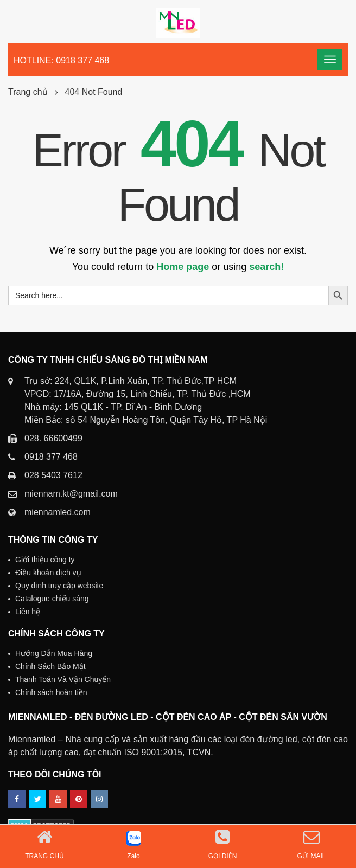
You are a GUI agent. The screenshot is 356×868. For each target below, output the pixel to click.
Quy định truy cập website (59, 586)
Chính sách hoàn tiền (51, 692)
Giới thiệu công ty (45, 560)
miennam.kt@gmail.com (71, 494)
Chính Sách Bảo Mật (50, 666)
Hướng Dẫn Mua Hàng (54, 653)
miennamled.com (58, 512)
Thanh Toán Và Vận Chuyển (63, 679)
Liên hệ (28, 612)
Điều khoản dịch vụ (48, 573)
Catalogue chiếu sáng (52, 599)
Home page (183, 267)
